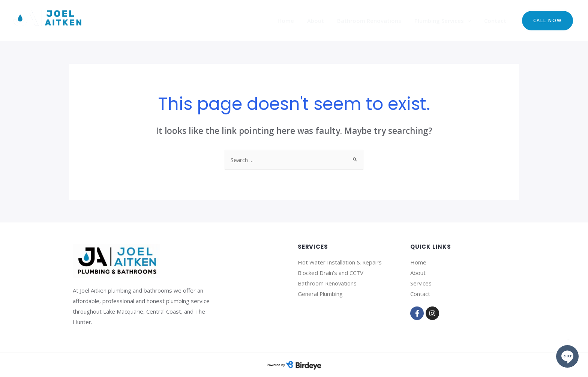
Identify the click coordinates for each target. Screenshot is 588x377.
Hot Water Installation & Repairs (340, 262)
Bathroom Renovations (374, 21)
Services (421, 283)
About (322, 21)
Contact (496, 21)
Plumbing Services (445, 21)
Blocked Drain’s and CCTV (331, 273)
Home (294, 21)
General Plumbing (320, 294)
